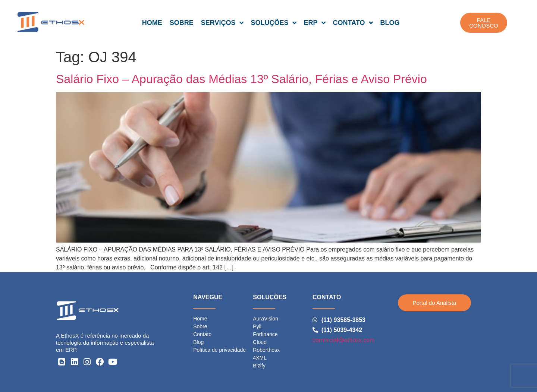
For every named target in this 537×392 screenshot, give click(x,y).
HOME (152, 23)
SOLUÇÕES (274, 23)
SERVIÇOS (222, 23)
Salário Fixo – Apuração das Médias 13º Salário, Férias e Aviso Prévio (241, 79)
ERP (315, 23)
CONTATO (353, 23)
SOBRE (182, 23)
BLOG (390, 23)
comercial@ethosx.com (344, 340)
